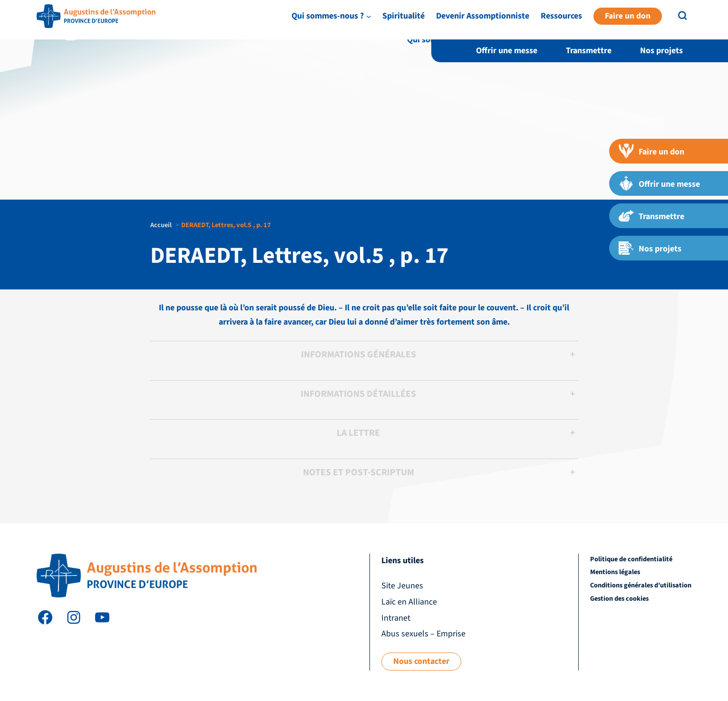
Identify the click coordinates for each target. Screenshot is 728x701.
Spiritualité (519, 40)
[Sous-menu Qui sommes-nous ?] (484, 40)
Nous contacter (421, 661)
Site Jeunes (568, 21)
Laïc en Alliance (619, 21)
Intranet (665, 21)
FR (710, 21)
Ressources (677, 40)
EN (694, 21)
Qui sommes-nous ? (443, 40)
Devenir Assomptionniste (598, 40)
